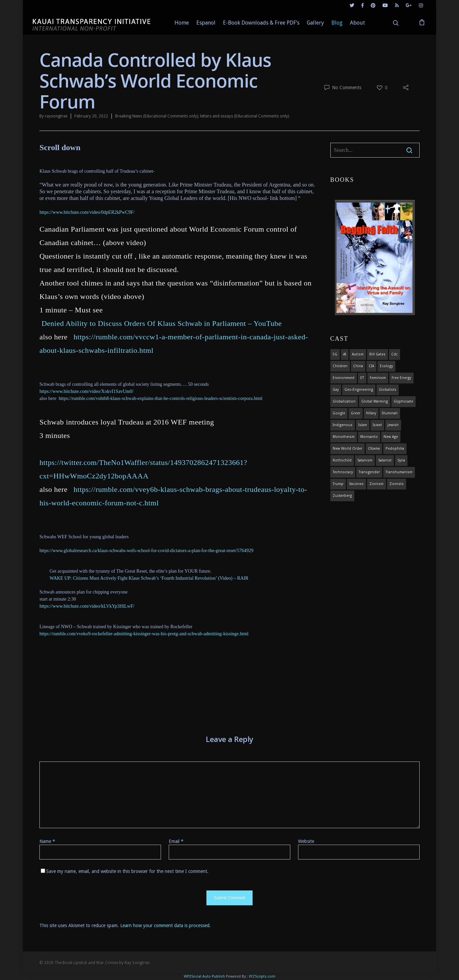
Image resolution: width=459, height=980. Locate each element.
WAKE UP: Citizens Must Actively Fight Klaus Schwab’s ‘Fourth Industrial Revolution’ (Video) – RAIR (149, 578)
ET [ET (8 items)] (362, 378)
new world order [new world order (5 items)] (348, 449)
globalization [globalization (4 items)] (344, 401)
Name (47, 841)
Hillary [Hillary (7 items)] (371, 413)
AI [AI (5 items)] (345, 354)
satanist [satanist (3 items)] (385, 460)
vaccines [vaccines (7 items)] (356, 484)
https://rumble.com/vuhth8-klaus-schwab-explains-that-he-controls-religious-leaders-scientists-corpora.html (160, 398)
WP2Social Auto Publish (204, 976)
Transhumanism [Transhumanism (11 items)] (399, 472)
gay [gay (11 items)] (336, 390)
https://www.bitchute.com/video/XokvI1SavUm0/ (86, 391)
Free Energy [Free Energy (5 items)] (401, 378)
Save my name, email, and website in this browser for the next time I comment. (127, 871)
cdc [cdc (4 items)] (395, 354)
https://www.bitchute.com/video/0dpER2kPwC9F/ (87, 212)
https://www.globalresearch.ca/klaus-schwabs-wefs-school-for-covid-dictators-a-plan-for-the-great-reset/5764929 (146, 551)
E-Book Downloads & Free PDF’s (261, 23)
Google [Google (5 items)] (339, 413)
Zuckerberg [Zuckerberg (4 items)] (342, 496)
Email (176, 841)
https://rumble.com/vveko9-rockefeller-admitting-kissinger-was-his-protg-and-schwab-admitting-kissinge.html (144, 634)
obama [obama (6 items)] (374, 449)
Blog (337, 23)
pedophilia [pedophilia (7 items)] (395, 449)
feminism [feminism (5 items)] (378, 378)
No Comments (343, 87)
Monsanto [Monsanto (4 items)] (369, 437)
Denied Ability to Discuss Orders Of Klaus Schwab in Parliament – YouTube (162, 323)
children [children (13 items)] (340, 366)
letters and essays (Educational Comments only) (244, 116)
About (357, 23)
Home (182, 23)
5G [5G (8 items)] (335, 354)
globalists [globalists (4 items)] (388, 390)
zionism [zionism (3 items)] (376, 484)
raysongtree (56, 116)
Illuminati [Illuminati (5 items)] (390, 413)
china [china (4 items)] (358, 366)
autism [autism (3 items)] (358, 354)
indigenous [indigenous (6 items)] (343, 425)
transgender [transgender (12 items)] (369, 472)
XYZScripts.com (262, 976)
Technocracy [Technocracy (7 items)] (343, 472)
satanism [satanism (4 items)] (365, 460)
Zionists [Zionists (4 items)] (397, 484)
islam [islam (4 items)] (363, 425)
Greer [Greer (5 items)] (356, 413)
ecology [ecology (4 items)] (386, 366)
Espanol (206, 23)
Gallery (315, 23)
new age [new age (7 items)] (391, 437)
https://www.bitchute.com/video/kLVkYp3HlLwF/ (87, 606)
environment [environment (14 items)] (344, 378)
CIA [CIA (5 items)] (371, 366)
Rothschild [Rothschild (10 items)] (342, 460)
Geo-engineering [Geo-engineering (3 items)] (359, 390)
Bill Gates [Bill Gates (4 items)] (378, 354)
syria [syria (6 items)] (401, 460)
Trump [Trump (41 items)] (338, 484)
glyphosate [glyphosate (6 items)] (403, 401)
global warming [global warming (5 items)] (375, 401)
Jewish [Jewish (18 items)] (393, 425)
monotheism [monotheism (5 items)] (344, 437)
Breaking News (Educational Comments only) (157, 116)
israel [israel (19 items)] (377, 425)
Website (306, 841)
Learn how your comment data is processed (165, 925)
